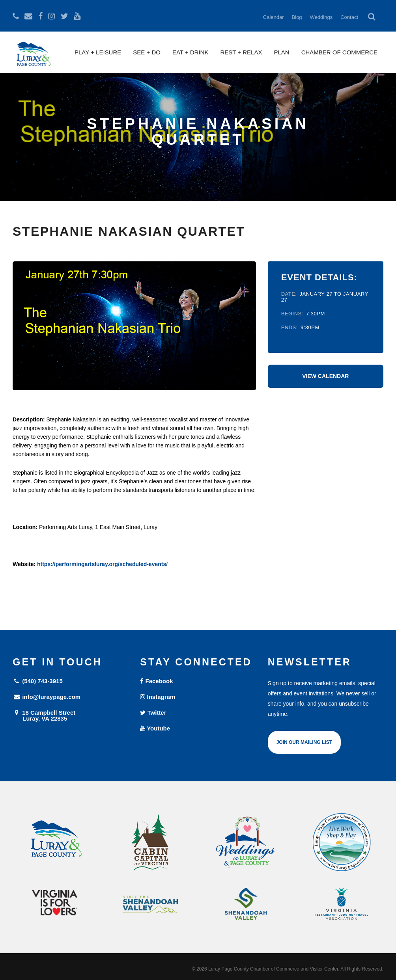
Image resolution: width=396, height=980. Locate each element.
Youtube (155, 728)
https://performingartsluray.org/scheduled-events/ (102, 564)
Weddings (321, 17)
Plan (281, 52)
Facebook (156, 681)
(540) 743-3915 (38, 681)
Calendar (274, 17)
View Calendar (325, 376)
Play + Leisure (98, 52)
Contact (349, 17)
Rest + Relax (241, 52)
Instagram (158, 697)
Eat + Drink (191, 52)
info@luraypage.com (47, 697)
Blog (297, 17)
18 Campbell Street (70, 715)
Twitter (153, 713)
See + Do (147, 52)
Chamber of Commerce (339, 52)
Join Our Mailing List (304, 742)
